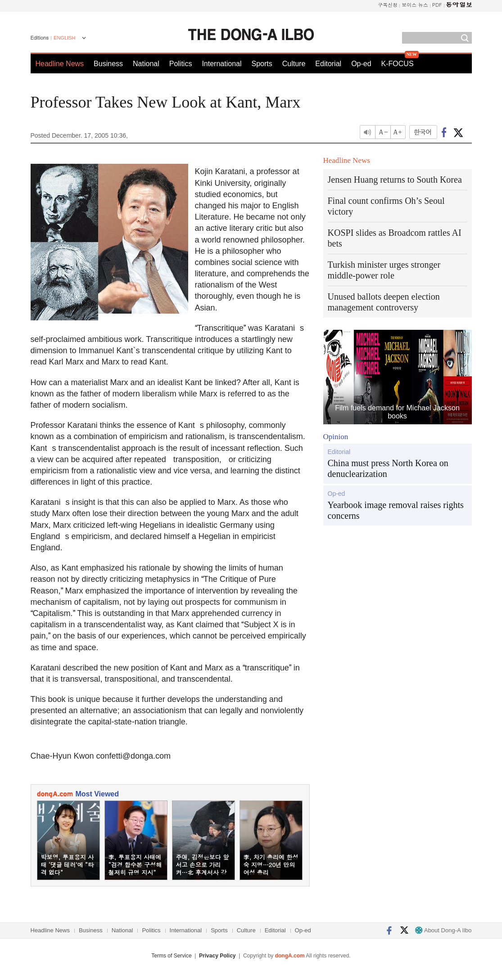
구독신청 (388, 5)
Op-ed (361, 64)
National (146, 64)
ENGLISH (64, 38)
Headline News (60, 64)
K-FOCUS (398, 64)
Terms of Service (171, 956)
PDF (437, 5)
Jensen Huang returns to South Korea (395, 180)
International (222, 64)
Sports (262, 64)
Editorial (328, 64)
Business (108, 64)
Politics (181, 64)
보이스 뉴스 (415, 5)
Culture (294, 64)
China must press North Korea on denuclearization (388, 468)
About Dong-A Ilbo (443, 930)
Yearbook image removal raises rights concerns (396, 510)
